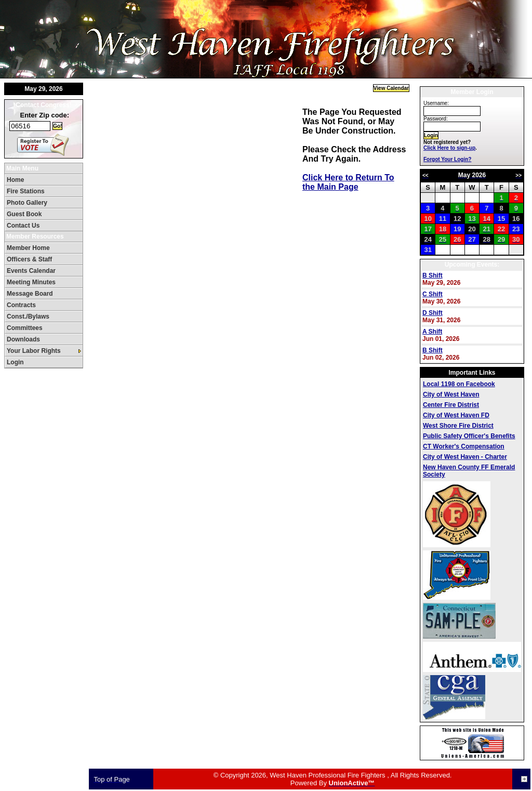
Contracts (21, 305)
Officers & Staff (29, 259)
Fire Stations (26, 191)
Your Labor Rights (34, 351)
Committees (25, 328)
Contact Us (23, 226)
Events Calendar (31, 271)
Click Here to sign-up (449, 148)
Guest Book (24, 214)
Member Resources (35, 236)
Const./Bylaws (28, 317)
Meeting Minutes (31, 282)
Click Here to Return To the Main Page (348, 182)
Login (15, 362)
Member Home (28, 248)
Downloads (23, 339)
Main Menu (22, 168)
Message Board (30, 294)
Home (15, 180)
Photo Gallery (27, 203)
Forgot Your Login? (447, 159)
